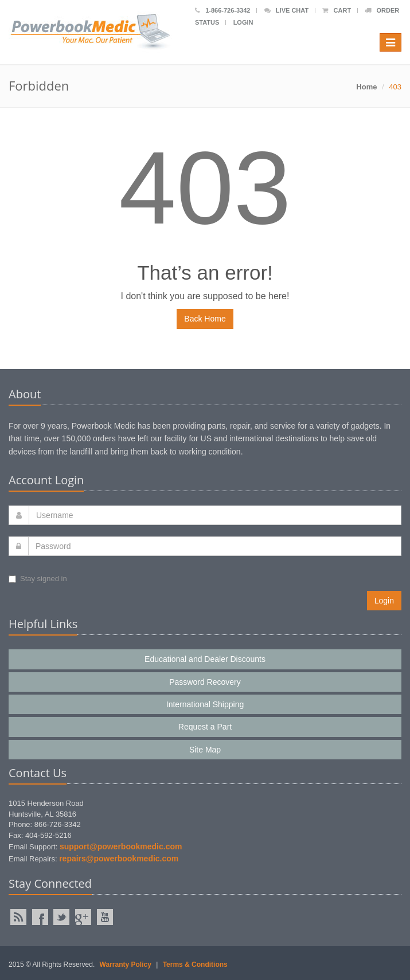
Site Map (205, 750)
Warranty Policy (126, 965)
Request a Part (205, 727)
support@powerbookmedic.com (121, 846)
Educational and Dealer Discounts (205, 659)
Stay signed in (38, 579)
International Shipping (205, 704)
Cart (337, 10)
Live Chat (286, 10)
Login (243, 22)
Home (366, 87)
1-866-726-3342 (222, 10)
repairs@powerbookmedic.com (119, 859)
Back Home (205, 319)
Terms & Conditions (195, 965)
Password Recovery (205, 682)
